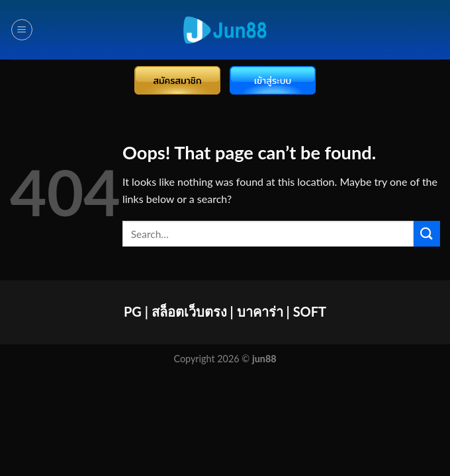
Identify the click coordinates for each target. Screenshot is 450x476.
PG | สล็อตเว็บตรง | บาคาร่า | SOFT (225, 311)
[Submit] (427, 234)
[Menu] (22, 30)
